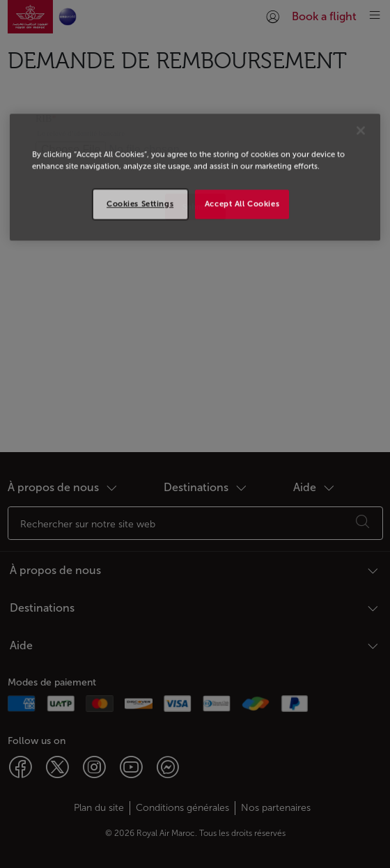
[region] (195, 177)
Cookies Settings (140, 203)
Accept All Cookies (242, 203)
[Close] (361, 130)
